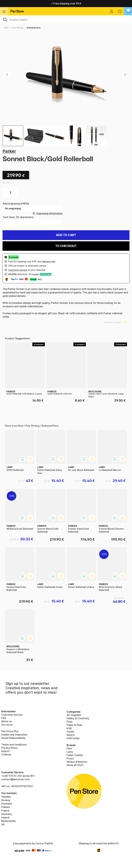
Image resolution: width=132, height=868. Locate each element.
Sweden (6, 797)
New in (71, 735)
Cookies (6, 754)
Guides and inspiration (14, 735)
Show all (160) (75, 765)
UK (3, 824)
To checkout (66, 246)
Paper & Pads (74, 725)
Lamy (70, 752)
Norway (6, 800)
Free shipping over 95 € (66, 3)
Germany (7, 814)
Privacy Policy (9, 748)
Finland (5, 807)
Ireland (5, 817)
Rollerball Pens (34, 28)
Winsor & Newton (77, 762)
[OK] (66, 19)
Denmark (7, 804)
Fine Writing (18, 28)
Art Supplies (74, 715)
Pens (6, 28)
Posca (70, 758)
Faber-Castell (75, 755)
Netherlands (8, 821)
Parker (9, 151)
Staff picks (73, 738)
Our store (7, 725)
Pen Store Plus (10, 731)
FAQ (4, 718)
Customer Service (12, 715)
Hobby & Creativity (78, 718)
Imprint (5, 751)
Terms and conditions (14, 745)
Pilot (69, 748)
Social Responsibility (13, 738)
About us (7, 721)
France (5, 811)
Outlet (70, 732)
